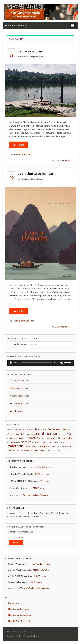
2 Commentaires (63, 327)
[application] (40, 363)
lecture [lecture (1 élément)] (57, 442)
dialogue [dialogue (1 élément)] (22, 438)
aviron (17, 154)
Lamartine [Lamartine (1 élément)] (45, 442)
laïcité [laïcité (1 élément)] (51, 442)
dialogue (25, 321)
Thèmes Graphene (31, 636)
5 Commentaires (63, 160)
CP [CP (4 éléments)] (63, 434)
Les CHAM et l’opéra (20, 403)
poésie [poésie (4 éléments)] (12, 450)
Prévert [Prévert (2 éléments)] (25, 450)
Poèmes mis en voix (19, 388)
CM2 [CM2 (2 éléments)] (22, 434)
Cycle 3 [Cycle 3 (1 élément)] (16, 438)
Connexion (13, 603)
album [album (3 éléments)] (37, 429)
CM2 (30, 154)
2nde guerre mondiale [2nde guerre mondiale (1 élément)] (16, 430)
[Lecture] (11, 363)
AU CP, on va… (17, 411)
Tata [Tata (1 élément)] (52, 451)
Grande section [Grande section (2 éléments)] (66, 438)
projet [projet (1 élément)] (19, 451)
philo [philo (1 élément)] (71, 446)
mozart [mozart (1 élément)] (36, 446)
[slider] (36, 363)
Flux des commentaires (19, 615)
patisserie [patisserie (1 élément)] (65, 446)
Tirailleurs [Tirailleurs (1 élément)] (58, 451)
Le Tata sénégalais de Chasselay (35, 495)
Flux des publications (18, 609)
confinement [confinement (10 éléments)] (48, 433)
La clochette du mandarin (37, 173)
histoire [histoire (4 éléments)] (26, 442)
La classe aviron (30, 51)
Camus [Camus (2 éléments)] (11, 434)
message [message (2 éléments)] (29, 446)
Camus (24, 154)
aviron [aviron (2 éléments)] (44, 429)
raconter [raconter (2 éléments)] (34, 450)
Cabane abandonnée (20, 396)
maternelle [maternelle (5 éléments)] (16, 446)
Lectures (41, 179)
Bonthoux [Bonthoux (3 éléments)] (53, 429)
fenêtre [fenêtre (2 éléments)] (54, 438)
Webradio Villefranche (17, 25)
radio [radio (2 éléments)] (41, 450)
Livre (32, 321)
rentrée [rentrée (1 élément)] (47, 451)
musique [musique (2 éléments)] (43, 446)
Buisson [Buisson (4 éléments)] (65, 429)
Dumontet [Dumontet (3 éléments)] (32, 438)
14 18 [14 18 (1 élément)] (26, 430)
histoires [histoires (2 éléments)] (36, 442)
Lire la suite (18, 145)
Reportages (42, 57)
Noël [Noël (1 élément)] (49, 446)
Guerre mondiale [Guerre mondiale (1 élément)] (14, 442)
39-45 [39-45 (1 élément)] (31, 430)
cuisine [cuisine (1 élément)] (10, 438)
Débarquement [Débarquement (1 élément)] (44, 438)
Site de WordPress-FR (19, 621)
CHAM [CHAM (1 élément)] (17, 434)
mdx (22, 57)
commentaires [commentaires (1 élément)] (30, 434)
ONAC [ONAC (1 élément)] (54, 446)
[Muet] (62, 363)
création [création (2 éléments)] (69, 434)
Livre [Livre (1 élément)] (62, 442)
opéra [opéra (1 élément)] (58, 446)
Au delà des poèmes (20, 380)
